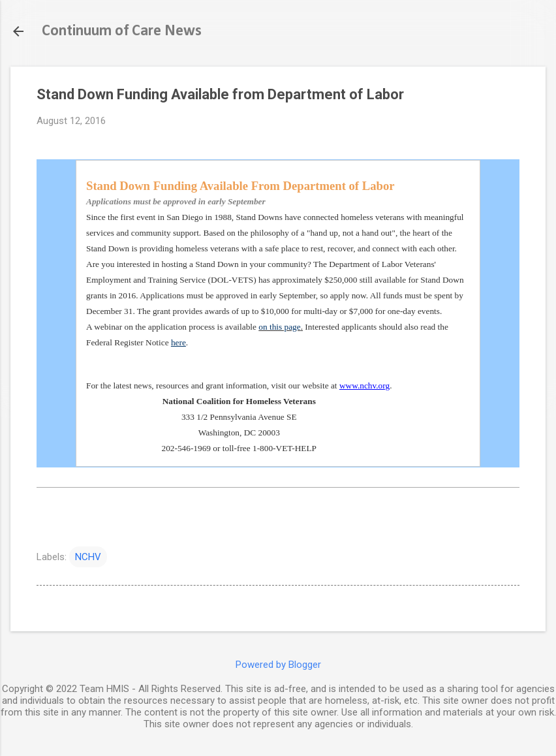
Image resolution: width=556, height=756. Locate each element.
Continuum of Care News (122, 31)
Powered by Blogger (278, 665)
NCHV (88, 557)
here (178, 342)
